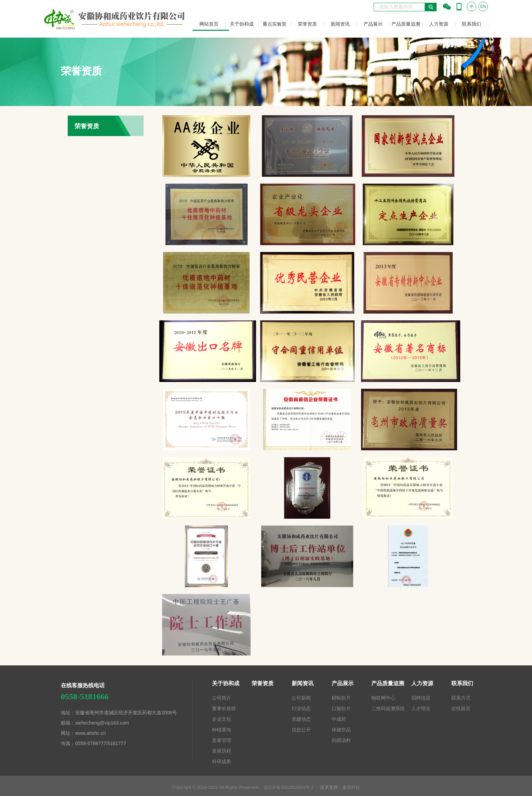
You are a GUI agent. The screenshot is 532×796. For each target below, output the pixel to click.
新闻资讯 (340, 24)
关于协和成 (242, 24)
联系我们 (471, 24)
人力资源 (439, 24)
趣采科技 (351, 787)
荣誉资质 (307, 24)
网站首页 (209, 24)
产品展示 (373, 24)
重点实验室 (275, 24)
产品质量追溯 (406, 24)
